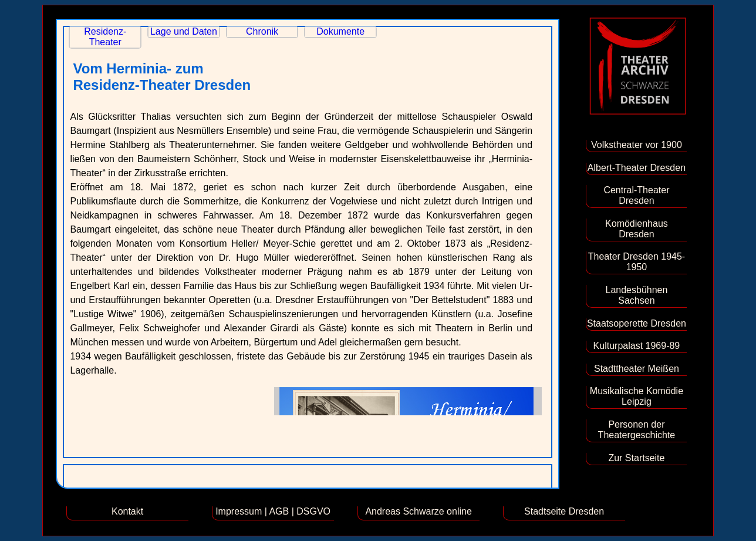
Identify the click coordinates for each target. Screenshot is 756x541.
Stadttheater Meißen (637, 369)
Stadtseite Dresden (564, 511)
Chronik (262, 31)
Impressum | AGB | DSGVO (273, 511)
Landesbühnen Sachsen (636, 295)
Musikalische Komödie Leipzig (637, 396)
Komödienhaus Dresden (637, 229)
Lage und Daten (184, 31)
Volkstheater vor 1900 (637, 145)
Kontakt (127, 511)
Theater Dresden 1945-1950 (637, 262)
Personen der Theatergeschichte (637, 430)
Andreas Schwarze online (418, 511)
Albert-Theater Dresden (637, 168)
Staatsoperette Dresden (637, 323)
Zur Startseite (636, 458)
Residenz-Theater (105, 37)
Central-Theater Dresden (636, 195)
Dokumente (340, 31)
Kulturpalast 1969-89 (637, 346)
